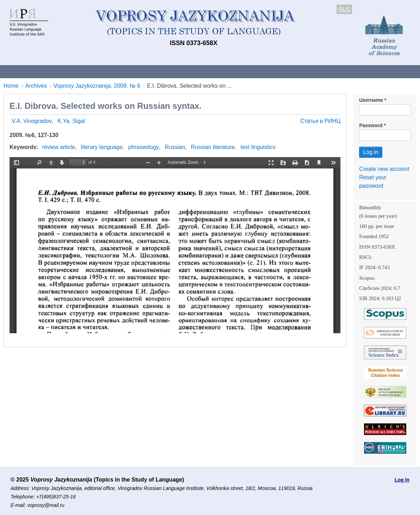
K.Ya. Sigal (71, 121)
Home (11, 86)
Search (373, 71)
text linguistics (258, 147)
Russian (175, 147)
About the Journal (29, 71)
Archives (240, 71)
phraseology (143, 147)
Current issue (198, 71)
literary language (102, 147)
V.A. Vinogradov (32, 121)
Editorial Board (331, 71)
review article (59, 147)
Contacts (76, 71)
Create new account (384, 169)
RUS (344, 9)
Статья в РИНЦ (321, 121)
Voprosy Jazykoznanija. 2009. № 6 (97, 86)
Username (371, 100)
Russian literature (213, 147)
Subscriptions (282, 71)
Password (371, 125)
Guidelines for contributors (135, 71)
